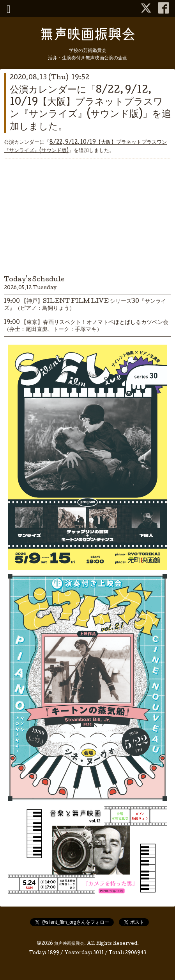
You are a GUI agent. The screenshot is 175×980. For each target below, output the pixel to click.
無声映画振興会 (69, 944)
